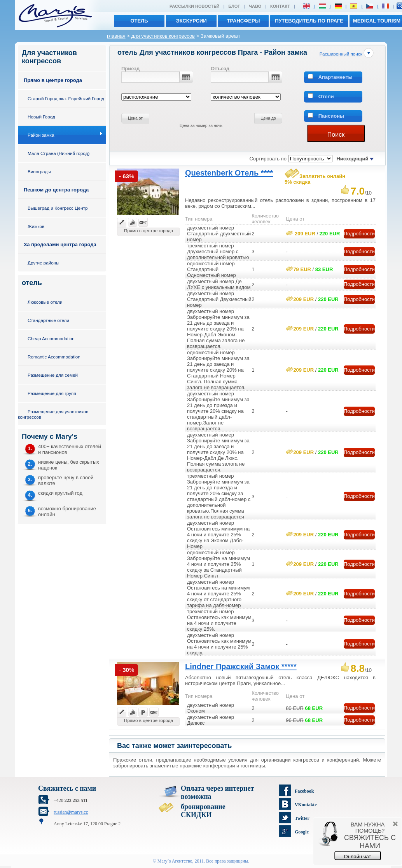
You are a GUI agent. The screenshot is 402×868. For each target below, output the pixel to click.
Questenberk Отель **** (229, 173)
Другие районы (44, 263)
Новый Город (41, 117)
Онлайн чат (358, 857)
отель (139, 21)
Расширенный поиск (341, 54)
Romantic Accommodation (54, 357)
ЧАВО (255, 6)
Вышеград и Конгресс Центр (58, 208)
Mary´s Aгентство (175, 861)
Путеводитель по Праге (309, 21)
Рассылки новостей (194, 6)
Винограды (39, 171)
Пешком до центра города (56, 190)
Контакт (280, 6)
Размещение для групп (52, 393)
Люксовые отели (45, 302)
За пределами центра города (60, 244)
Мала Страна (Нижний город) (59, 153)
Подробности (359, 234)
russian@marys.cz (71, 812)
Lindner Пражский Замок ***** (241, 666)
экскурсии (191, 21)
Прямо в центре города (53, 80)
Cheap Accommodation (51, 338)
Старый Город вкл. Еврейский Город (66, 98)
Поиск (336, 135)
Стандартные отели (48, 320)
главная (116, 36)
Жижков (36, 226)
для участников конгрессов (163, 36)
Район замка (41, 135)
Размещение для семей (53, 375)
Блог (234, 6)
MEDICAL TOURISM (377, 21)
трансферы (244, 21)
